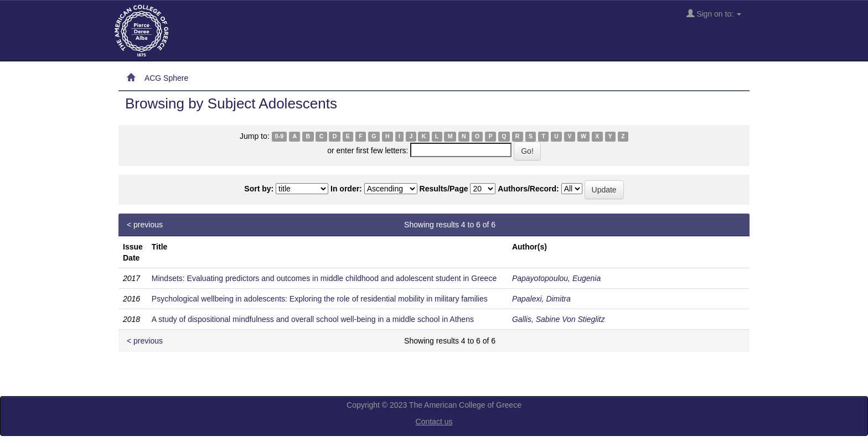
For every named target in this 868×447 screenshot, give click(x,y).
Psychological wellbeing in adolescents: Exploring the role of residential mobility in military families (320, 299)
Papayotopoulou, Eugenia (556, 278)
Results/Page (444, 189)
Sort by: (259, 189)
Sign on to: (714, 14)
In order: (346, 189)
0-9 (279, 137)
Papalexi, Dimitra (541, 299)
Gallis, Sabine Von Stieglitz (559, 319)
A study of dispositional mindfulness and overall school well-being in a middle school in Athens (313, 319)
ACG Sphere (166, 78)
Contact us (434, 422)
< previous (145, 225)
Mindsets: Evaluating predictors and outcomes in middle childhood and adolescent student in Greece (324, 278)
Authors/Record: (528, 189)
